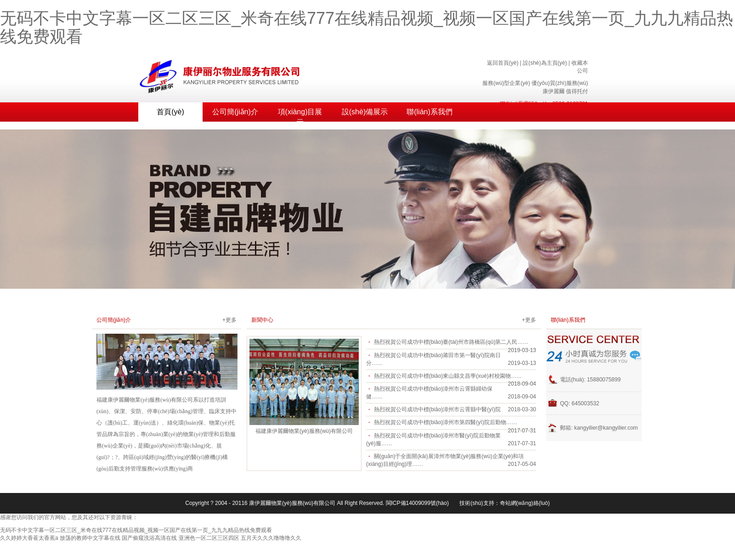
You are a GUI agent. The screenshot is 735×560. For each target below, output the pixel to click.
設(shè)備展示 (365, 112)
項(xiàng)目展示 (300, 115)
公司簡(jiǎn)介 (235, 112)
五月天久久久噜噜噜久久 (271, 538)
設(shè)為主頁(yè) (545, 63)
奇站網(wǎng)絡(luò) (525, 503)
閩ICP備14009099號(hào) (417, 503)
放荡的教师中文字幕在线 (90, 538)
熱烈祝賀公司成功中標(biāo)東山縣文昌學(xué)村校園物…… (448, 376)
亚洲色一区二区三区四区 (209, 538)
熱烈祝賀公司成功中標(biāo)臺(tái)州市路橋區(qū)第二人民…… (451, 342)
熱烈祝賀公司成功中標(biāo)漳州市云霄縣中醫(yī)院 (437, 409)
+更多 (229, 320)
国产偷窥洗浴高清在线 (149, 538)
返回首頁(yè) (503, 63)
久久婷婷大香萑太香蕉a (29, 538)
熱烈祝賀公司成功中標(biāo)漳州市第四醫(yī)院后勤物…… (446, 422)
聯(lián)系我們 (430, 112)
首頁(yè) (170, 112)
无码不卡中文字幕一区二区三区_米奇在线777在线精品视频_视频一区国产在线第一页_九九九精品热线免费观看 (367, 27)
